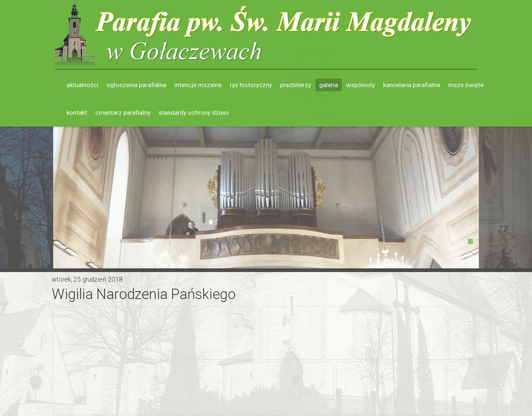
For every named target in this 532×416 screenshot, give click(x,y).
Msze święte (466, 85)
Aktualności (82, 85)
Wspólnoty (361, 85)
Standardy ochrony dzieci (194, 113)
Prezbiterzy (296, 85)
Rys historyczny (251, 85)
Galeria (329, 85)
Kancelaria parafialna (412, 85)
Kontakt (77, 113)
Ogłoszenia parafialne (136, 85)
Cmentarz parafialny (123, 113)
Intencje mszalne (198, 85)
